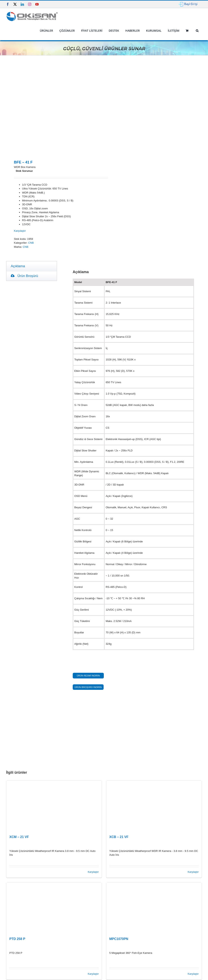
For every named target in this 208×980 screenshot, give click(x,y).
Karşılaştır (20, 231)
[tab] (18, 266)
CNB (31, 243)
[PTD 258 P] (54, 908)
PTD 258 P (17, 939)
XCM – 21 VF (19, 837)
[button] (197, 31)
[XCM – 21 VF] (54, 806)
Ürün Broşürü (24, 276)
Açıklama (18, 266)
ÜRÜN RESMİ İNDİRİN (88, 676)
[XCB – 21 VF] (154, 806)
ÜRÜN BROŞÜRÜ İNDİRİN (88, 687)
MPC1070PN (119, 939)
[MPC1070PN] (154, 908)
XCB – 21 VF (119, 837)
